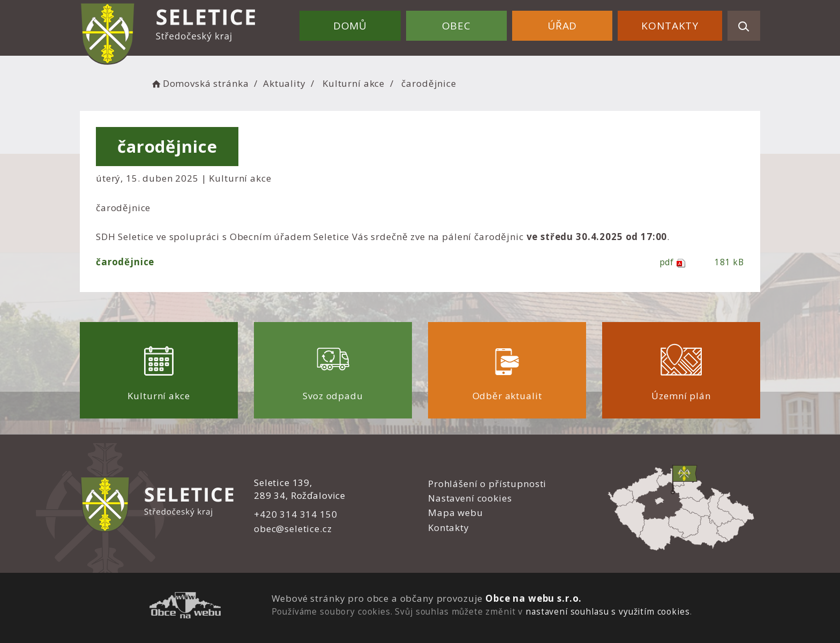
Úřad (562, 26)
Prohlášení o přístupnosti (487, 484)
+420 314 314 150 (296, 514)
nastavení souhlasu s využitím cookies (607, 611)
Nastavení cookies (470, 498)
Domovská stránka (199, 83)
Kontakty (670, 26)
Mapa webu (456, 513)
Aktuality (284, 83)
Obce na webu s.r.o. (534, 598)
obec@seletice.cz (293, 529)
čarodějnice (125, 262)
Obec (456, 26)
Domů (350, 26)
